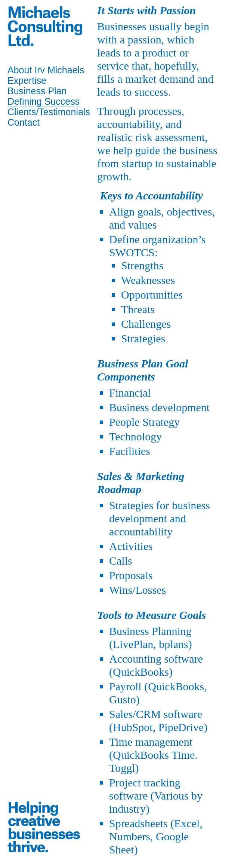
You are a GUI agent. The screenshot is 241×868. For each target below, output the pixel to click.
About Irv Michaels (46, 70)
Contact (24, 122)
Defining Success (44, 101)
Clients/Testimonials (49, 112)
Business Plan (37, 91)
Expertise (27, 80)
